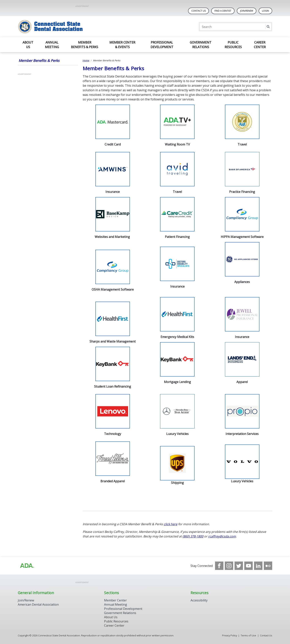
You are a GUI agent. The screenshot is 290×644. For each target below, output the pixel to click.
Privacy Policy (230, 635)
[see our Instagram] (229, 566)
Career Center (260, 45)
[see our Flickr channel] (268, 566)
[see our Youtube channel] (248, 566)
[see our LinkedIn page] (258, 566)
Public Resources (233, 45)
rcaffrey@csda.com (222, 536)
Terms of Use (248, 635)
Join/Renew (247, 11)
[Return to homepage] (67, 27)
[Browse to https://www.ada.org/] (27, 566)
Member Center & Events (122, 45)
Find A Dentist (223, 11)
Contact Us (198, 11)
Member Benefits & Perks (85, 45)
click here (171, 524)
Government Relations (201, 45)
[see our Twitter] (239, 566)
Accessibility (199, 600)
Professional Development (162, 45)
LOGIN (265, 11)
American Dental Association (38, 604)
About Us (28, 45)
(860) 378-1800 (193, 536)
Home (86, 60)
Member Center (115, 600)
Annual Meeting (52, 45)
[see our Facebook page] (219, 566)
